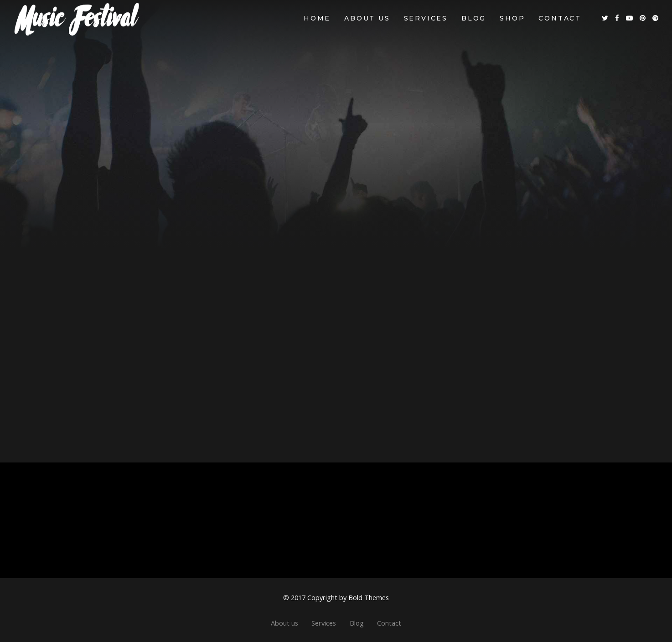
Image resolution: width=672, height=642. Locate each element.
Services (426, 18)
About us (367, 18)
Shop (512, 18)
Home (317, 18)
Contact (560, 18)
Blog (474, 18)
